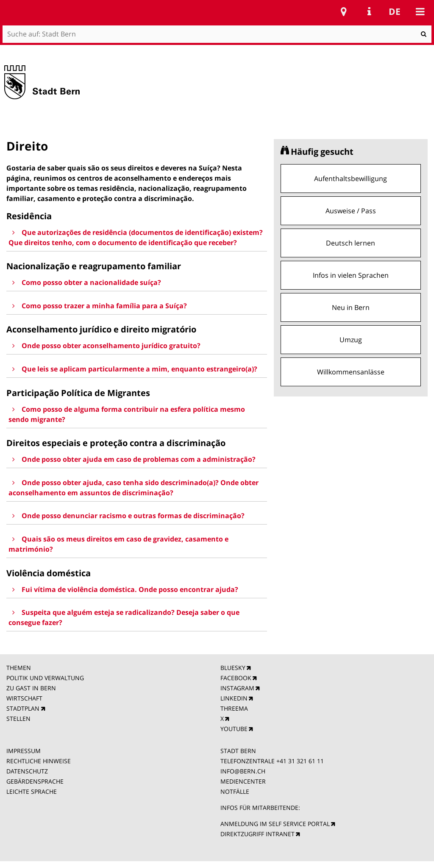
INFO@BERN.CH (243, 771)
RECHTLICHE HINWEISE (39, 761)
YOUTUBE (234, 729)
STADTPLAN (23, 708)
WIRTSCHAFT (24, 698)
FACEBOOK (236, 678)
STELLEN (18, 719)
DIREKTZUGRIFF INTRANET (257, 834)
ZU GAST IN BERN (31, 688)
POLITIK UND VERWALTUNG (45, 678)
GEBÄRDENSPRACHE (35, 781)
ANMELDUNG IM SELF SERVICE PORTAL (275, 824)
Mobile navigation (420, 11)
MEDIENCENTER (243, 781)
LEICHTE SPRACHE (32, 791)
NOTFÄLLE (235, 791)
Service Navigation (369, 11)
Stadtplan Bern (344, 11)
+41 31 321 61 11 (300, 761)
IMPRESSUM (24, 751)
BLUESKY (233, 668)
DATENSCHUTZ (27, 771)
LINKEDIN (234, 698)
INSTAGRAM (237, 688)
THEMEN (19, 668)
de (395, 11)
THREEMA (234, 708)
